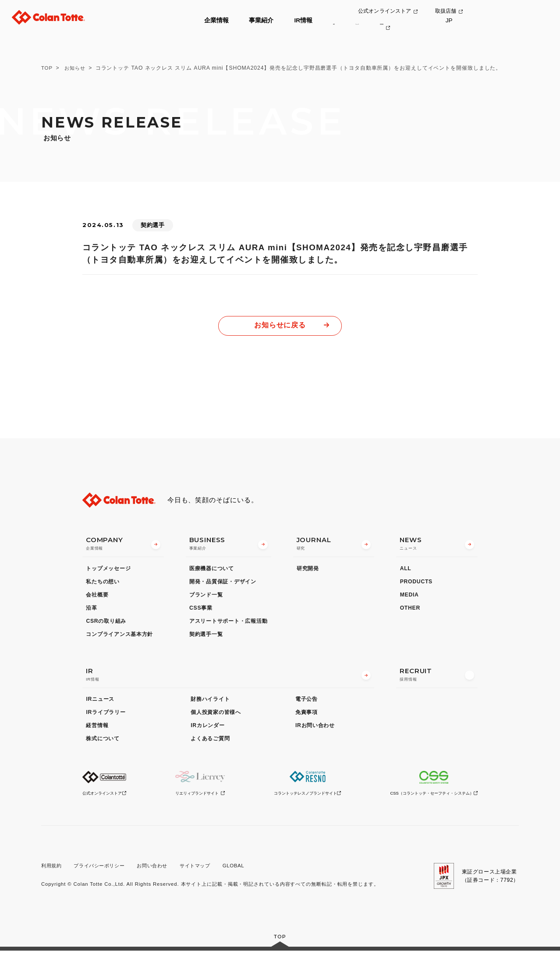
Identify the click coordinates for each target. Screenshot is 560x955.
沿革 (91, 610)
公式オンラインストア (438, 12)
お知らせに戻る (280, 326)
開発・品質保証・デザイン (223, 584)
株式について (103, 741)
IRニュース (100, 702)
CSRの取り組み (106, 623)
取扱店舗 (501, 12)
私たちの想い (103, 584)
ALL (406, 571)
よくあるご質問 (210, 741)
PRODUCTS (416, 584)
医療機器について (212, 571)
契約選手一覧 (206, 636)
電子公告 (307, 702)
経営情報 (97, 728)
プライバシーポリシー (103, 869)
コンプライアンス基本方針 (119, 636)
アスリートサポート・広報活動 (228, 623)
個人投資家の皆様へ (216, 715)
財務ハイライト (210, 702)
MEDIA (409, 597)
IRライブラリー (106, 715)
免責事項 (307, 715)
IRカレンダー (207, 728)
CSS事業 (201, 610)
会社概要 (97, 597)
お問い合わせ (160, 869)
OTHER (410, 610)
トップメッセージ (108, 571)
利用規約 (52, 869)
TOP (47, 68)
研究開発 (308, 571)
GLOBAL (246, 869)
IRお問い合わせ (315, 728)
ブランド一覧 (206, 597)
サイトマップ (206, 869)
